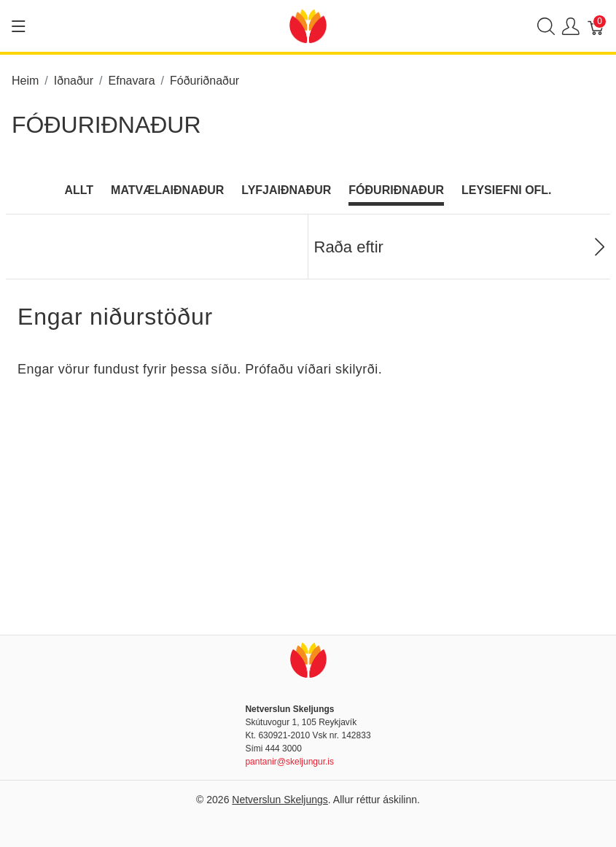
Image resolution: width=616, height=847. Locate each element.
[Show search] (546, 26)
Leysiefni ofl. (507, 190)
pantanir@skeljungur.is (289, 762)
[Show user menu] (571, 26)
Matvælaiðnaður (167, 190)
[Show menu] (19, 26)
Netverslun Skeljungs (280, 800)
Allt (79, 190)
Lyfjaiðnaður (286, 190)
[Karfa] (596, 26)
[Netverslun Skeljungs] (308, 25)
